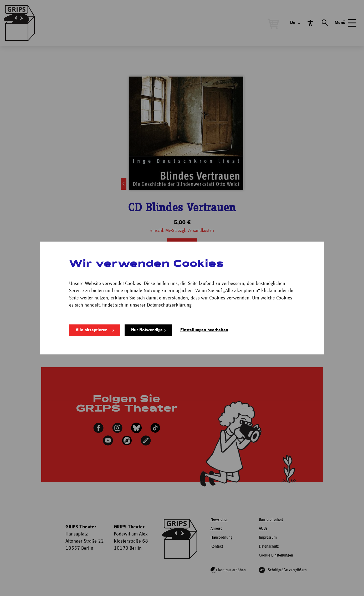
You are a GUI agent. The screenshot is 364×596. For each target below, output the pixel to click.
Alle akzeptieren (92, 330)
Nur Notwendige (147, 330)
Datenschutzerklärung (169, 305)
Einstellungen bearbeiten (204, 330)
